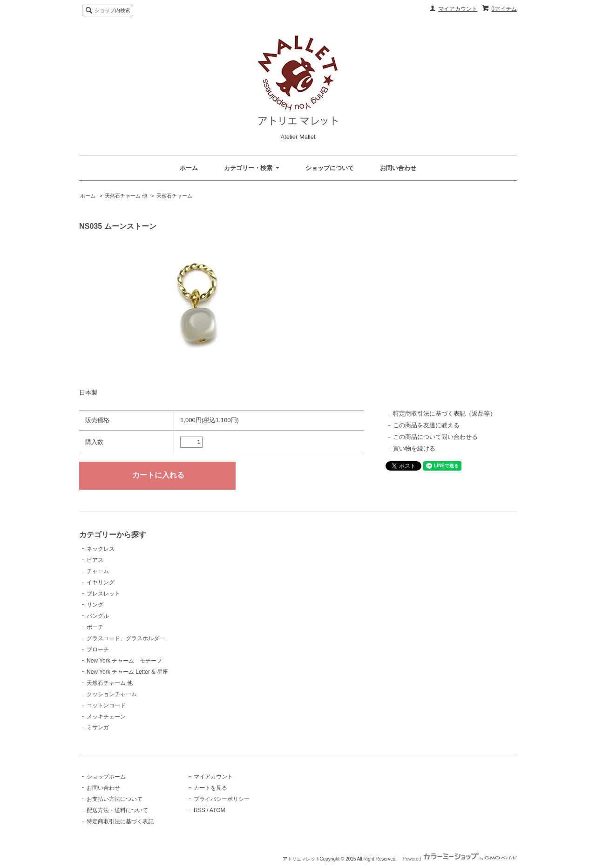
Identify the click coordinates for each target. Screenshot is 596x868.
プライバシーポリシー (222, 799)
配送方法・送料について (117, 810)
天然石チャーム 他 (126, 196)
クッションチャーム (112, 694)
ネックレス (101, 549)
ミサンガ (98, 727)
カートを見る (210, 788)
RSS (200, 810)
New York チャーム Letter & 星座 (127, 672)
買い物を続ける (414, 448)
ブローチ (98, 649)
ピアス (95, 560)
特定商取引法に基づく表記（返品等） (444, 413)
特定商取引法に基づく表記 (120, 821)
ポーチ (95, 627)
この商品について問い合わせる (435, 437)
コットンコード (106, 705)
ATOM (217, 810)
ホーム (189, 168)
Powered (460, 859)
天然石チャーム (174, 196)
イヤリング (101, 582)
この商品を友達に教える (426, 425)
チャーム (98, 571)
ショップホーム (106, 777)
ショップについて (330, 168)
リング (95, 605)
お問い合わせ (398, 168)
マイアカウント (458, 9)
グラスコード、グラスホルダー (126, 638)
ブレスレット (103, 594)
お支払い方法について (115, 799)
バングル (98, 616)
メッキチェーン (106, 717)
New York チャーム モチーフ (124, 661)
